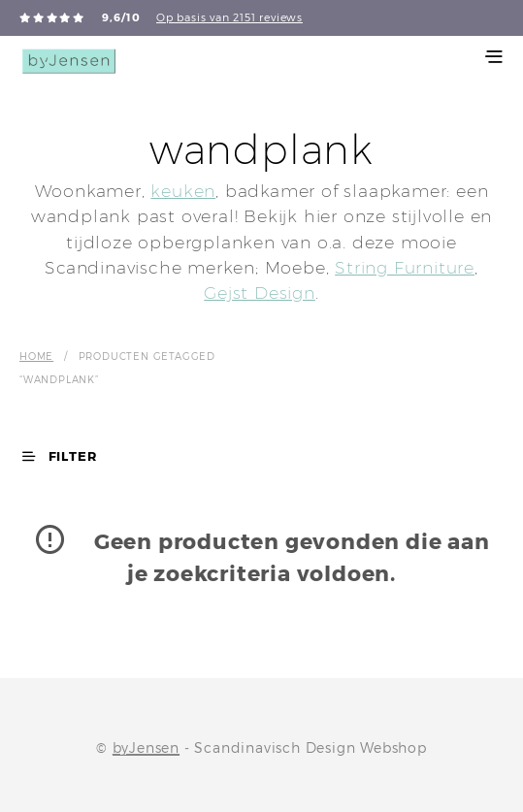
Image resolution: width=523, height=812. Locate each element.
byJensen (146, 748)
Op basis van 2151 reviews (229, 17)
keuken (183, 191)
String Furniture (405, 267)
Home (36, 356)
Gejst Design (260, 292)
